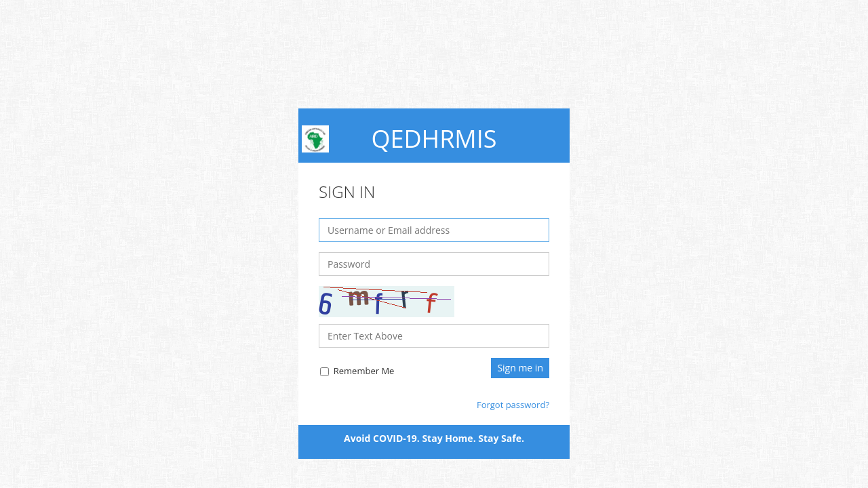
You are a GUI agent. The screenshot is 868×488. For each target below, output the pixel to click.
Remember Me (357, 371)
